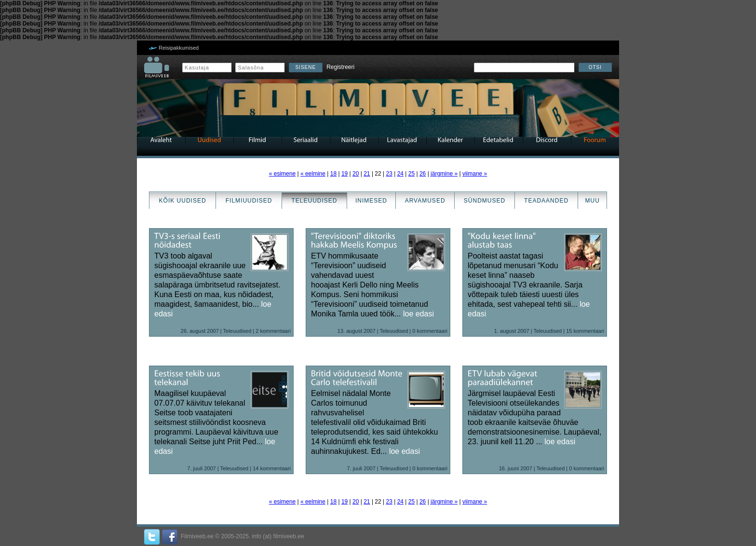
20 (356, 174)
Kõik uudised (183, 201)
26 (423, 174)
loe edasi (418, 314)
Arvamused (425, 201)
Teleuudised (314, 201)
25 (412, 174)
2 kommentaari (273, 331)
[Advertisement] (29, 273)
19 (344, 174)
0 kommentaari (430, 331)
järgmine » (444, 174)
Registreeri (340, 67)
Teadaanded (546, 201)
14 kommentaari (272, 468)
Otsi (595, 67)
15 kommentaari (585, 331)
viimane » (475, 174)
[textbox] (524, 68)
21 (367, 174)
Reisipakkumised (179, 48)
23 (389, 174)
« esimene (282, 174)
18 (333, 174)
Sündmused (485, 201)
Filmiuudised (249, 201)
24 (400, 174)
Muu (592, 201)
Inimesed (371, 201)
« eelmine (313, 174)
